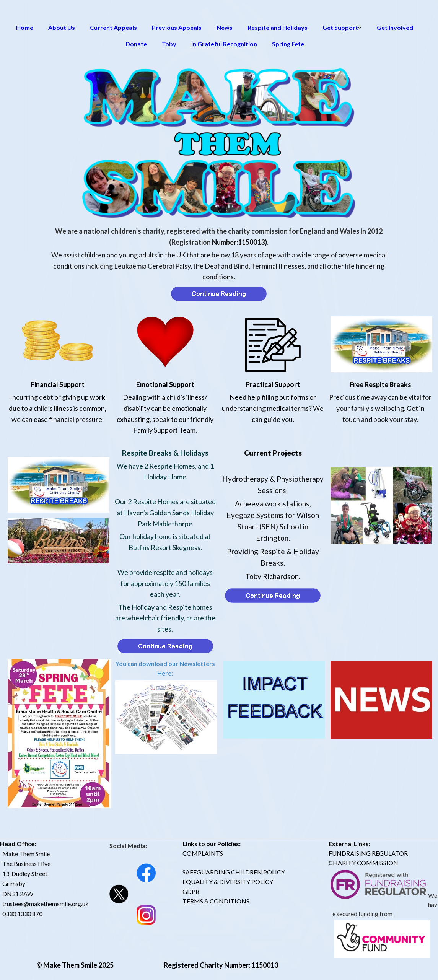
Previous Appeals (177, 27)
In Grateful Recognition (224, 44)
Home (25, 27)
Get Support (340, 27)
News (225, 27)
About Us (62, 27)
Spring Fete (288, 44)
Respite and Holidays (278, 27)
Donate (136, 44)
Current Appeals (113, 27)
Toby (169, 44)
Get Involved (395, 27)
